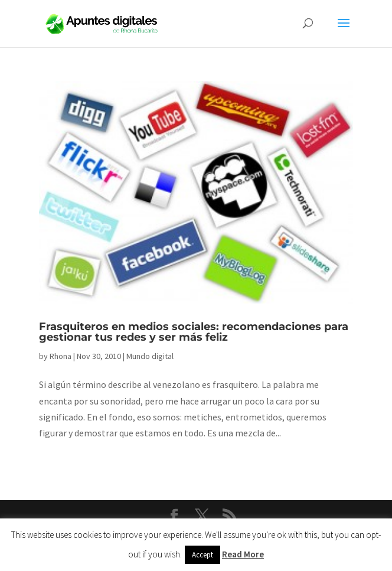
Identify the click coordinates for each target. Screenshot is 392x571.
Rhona (61, 356)
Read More (243, 554)
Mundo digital (150, 356)
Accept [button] (202, 555)
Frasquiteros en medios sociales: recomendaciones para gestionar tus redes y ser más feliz (194, 332)
